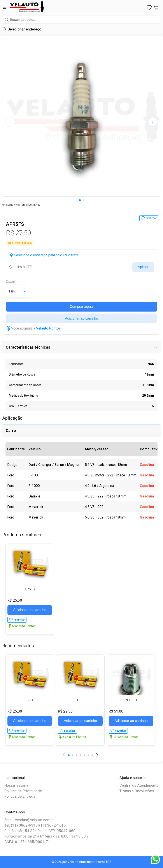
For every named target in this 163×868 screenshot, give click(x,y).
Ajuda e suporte (132, 778)
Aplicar (143, 267)
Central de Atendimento (139, 785)
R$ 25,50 (15, 600)
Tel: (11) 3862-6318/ (22, 825)
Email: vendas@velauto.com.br (30, 820)
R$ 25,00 (15, 711)
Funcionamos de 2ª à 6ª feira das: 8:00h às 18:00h (46, 836)
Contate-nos (15, 812)
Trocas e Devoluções (137, 791)
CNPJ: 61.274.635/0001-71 (27, 842)
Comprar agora (82, 307)
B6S (80, 700)
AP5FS (30, 589)
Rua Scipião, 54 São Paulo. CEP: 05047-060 (40, 831)
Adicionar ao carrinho (81, 318)
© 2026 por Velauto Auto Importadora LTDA (81, 862)
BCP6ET (131, 700)
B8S (30, 700)
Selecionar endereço (25, 29)
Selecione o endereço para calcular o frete (46, 255)
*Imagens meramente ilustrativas (21, 205)
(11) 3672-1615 (53, 825)
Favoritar (151, 218)
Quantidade (15, 282)
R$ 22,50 (65, 711)
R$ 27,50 (18, 233)
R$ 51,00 (116, 711)
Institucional (15, 778)
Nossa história (16, 785)
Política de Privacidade (23, 791)
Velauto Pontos (24, 626)
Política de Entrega (20, 796)
